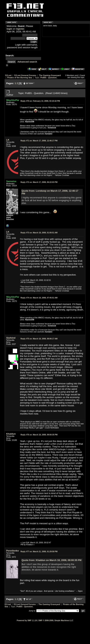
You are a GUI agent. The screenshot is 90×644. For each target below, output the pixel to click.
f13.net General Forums (25, 75)
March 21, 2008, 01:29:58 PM (39, 552)
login (9, 29)
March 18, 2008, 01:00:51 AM (39, 233)
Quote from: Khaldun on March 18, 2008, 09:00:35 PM (51, 560)
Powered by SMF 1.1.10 (27, 621)
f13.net (8, 75)
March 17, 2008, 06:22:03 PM (39, 182)
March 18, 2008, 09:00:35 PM (39, 435)
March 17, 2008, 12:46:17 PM (39, 141)
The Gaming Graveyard (50, 75)
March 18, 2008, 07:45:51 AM (39, 298)
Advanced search (27, 62)
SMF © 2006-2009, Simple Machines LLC (56, 621)
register (20, 29)
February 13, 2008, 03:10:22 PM (40, 101)
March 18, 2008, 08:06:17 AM (39, 339)
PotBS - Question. (49, 78)
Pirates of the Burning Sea (20, 78)
